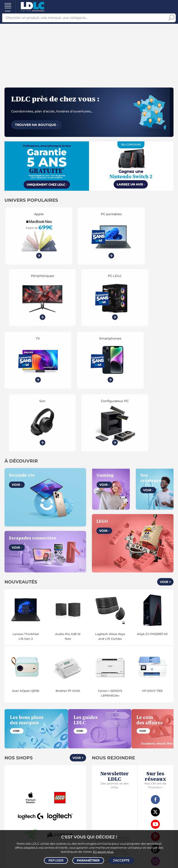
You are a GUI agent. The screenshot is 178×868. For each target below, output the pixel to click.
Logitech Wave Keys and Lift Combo (110, 488)
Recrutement (132, 747)
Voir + (165, 434)
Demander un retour (46, 802)
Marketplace (132, 752)
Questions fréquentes (46, 781)
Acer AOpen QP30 (26, 542)
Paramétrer (88, 860)
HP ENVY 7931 (152, 542)
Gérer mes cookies (46, 757)
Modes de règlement (46, 791)
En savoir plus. (103, 851)
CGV (36, 747)
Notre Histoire (46, 741)
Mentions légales (46, 762)
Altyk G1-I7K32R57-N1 (152, 486)
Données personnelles (38, 752)
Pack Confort (56, 796)
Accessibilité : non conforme (132, 757)
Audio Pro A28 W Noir (68, 488)
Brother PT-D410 (68, 542)
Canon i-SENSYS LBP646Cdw (110, 545)
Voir (17, 337)
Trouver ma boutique (37, 125)
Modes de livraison (46, 786)
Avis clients (51, 747)
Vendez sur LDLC (132, 741)
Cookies (65, 752)
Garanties (34, 796)
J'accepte (121, 860)
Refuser (56, 860)
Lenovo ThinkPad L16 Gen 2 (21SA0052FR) (26, 488)
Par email (132, 805)
